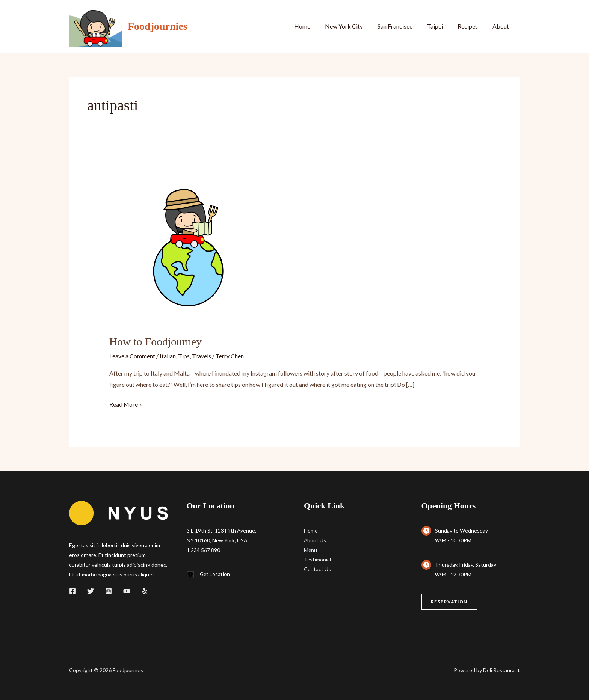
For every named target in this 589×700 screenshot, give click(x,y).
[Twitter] (91, 590)
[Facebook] (72, 590)
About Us (315, 540)
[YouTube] (127, 590)
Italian (168, 355)
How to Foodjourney (156, 342)
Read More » (126, 404)
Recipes (471, 26)
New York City (355, 26)
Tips (184, 355)
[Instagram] (109, 590)
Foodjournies (158, 26)
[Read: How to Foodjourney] (188, 245)
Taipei (441, 26)
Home (316, 26)
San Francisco (404, 26)
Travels (202, 355)
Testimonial (318, 559)
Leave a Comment (132, 355)
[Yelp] (145, 590)
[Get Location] (209, 574)
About (502, 26)
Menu (311, 550)
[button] (449, 602)
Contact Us (317, 569)
